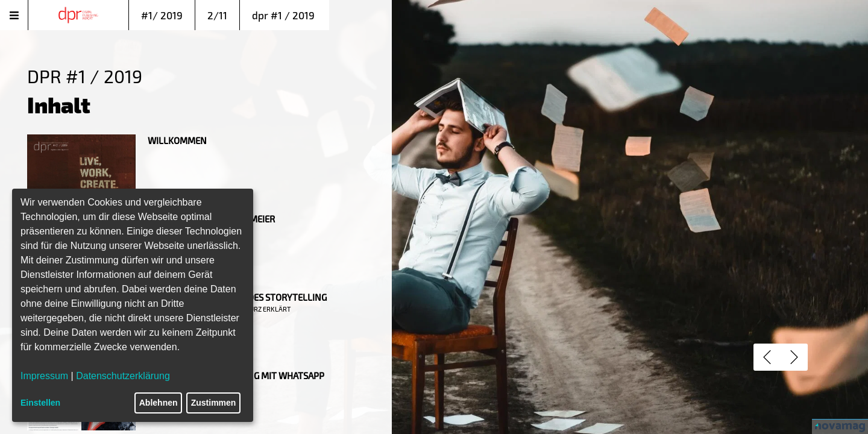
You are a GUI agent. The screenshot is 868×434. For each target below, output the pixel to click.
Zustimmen (214, 403)
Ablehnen (159, 403)
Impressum (44, 376)
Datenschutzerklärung (123, 376)
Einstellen (40, 403)
